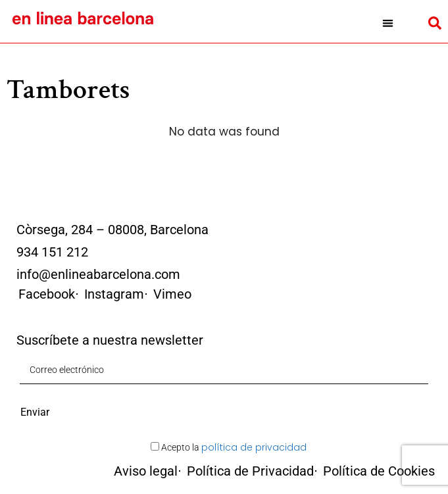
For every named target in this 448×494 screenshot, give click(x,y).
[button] (388, 23)
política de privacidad (254, 447)
